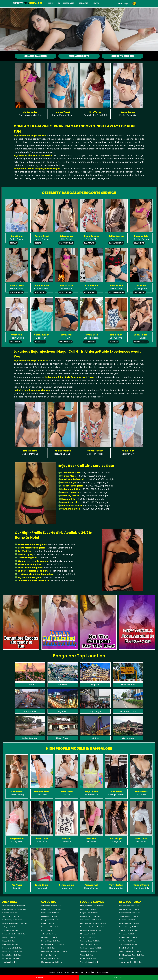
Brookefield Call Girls (11, 958)
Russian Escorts (79, 56)
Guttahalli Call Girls (127, 958)
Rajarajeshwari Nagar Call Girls (93, 923)
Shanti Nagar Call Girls (89, 944)
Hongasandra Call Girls (51, 920)
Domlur (13, 243)
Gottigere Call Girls (49, 916)
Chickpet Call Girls (10, 962)
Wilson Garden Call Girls (129, 909)
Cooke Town (65, 292)
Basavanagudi (116, 243)
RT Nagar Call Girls (88, 937)
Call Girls (83, 3)
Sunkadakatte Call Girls (90, 951)
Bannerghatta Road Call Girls (14, 934)
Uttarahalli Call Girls (88, 958)
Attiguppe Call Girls (10, 930)
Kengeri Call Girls (48, 948)
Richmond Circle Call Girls (91, 930)
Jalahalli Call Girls (49, 934)
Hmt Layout (15, 342)
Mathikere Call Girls (88, 909)
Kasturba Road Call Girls (129, 923)
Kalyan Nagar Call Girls (51, 941)
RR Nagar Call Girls (88, 934)
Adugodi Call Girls (10, 927)
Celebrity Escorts (123, 56)
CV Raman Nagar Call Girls (52, 906)
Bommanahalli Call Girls (12, 948)
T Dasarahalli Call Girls (128, 944)
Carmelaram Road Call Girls (131, 962)
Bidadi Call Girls (9, 941)
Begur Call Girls (9, 937)
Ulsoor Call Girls (87, 955)
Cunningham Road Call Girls (14, 909)
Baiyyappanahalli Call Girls (130, 913)
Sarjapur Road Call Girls (90, 941)
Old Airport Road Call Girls (91, 920)
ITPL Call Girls (47, 930)
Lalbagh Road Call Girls (51, 958)
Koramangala (141, 342)
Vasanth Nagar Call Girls (90, 962)
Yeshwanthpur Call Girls (12, 920)
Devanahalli (90, 292)
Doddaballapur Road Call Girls (132, 955)
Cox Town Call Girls (127, 941)
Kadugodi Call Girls (49, 937)
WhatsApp (118, 978)
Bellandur (139, 243)
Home (51, 3)
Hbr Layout (139, 292)
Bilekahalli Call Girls (10, 944)
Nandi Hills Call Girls (127, 948)
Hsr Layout (40, 342)
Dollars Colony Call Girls (129, 927)
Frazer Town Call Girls (50, 913)
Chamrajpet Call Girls (128, 937)
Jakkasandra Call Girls (128, 930)
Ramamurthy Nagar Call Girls (92, 927)
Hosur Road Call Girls (50, 927)
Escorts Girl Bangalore (80, 972)
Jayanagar (90, 342)
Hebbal (38, 243)
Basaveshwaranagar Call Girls (15, 923)
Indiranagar (65, 342)
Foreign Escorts (66, 3)
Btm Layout (40, 292)
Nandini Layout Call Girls (90, 916)
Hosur (96, 3)
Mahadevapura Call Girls (52, 962)
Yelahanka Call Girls (11, 916)
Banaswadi (90, 243)
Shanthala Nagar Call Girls (130, 951)
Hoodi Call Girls (48, 923)
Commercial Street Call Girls (14, 906)
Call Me (39, 978)
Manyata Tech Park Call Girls (92, 906)
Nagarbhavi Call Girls (89, 913)
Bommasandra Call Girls (12, 951)
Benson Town (16, 292)
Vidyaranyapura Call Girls (130, 906)
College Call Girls (35, 56)
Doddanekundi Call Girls (51, 909)
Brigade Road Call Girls (12, 955)
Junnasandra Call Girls (129, 916)
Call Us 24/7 (122, 4)
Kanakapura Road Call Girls (53, 944)
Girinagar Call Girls (127, 934)
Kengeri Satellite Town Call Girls (54, 951)
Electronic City (117, 292)
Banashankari (66, 243)
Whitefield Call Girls (10, 913)
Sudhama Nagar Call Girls (91, 948)
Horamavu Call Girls (127, 920)
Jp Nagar (114, 342)
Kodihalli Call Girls (49, 955)
